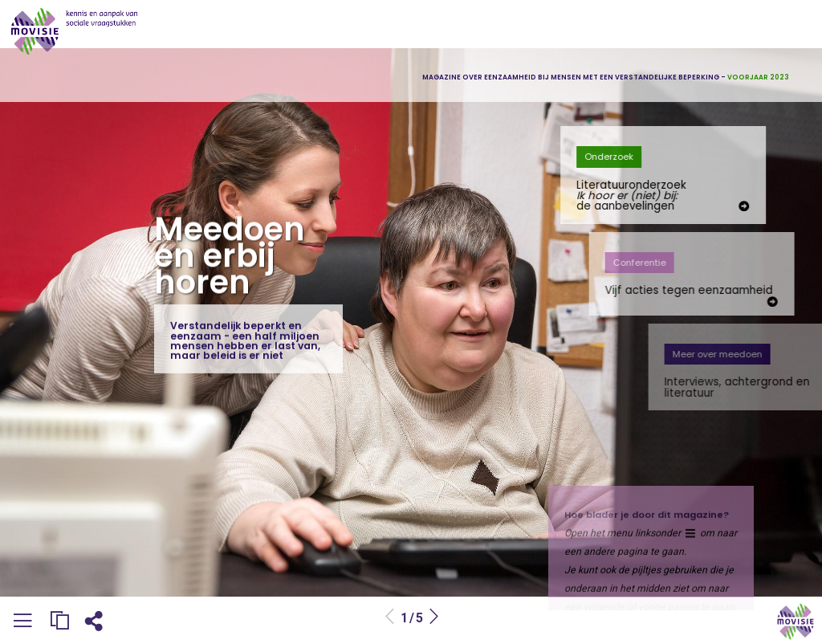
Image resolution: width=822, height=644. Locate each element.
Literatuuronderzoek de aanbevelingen (659, 196)
